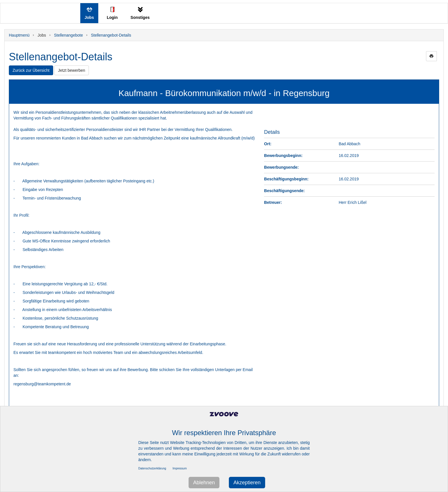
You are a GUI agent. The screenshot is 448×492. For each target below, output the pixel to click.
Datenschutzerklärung (152, 468)
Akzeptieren (247, 483)
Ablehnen (204, 483)
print (431, 56)
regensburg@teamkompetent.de (42, 384)
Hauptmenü (19, 35)
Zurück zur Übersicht (31, 70)
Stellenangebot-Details (111, 35)
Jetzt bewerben (72, 70)
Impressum (180, 468)
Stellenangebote (68, 35)
